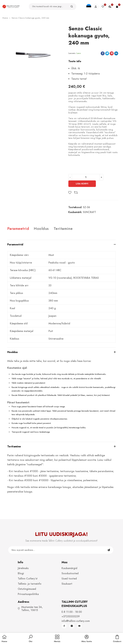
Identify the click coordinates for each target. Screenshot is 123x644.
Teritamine (63, 228)
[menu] (57, 639)
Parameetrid (18, 228)
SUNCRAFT (89, 212)
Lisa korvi (82, 184)
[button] (31, 639)
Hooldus (41, 228)
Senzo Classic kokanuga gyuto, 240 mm (30, 18)
